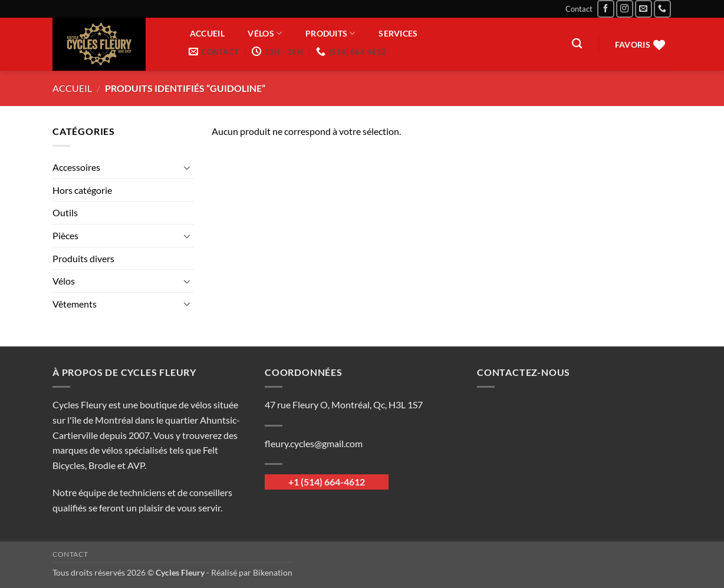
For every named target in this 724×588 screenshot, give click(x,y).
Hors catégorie (82, 190)
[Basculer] (187, 167)
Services (398, 34)
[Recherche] (577, 44)
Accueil (207, 34)
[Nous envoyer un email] (644, 9)
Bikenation (273, 572)
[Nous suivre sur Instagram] (625, 9)
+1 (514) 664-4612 (327, 482)
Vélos (265, 33)
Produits (330, 33)
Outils (65, 212)
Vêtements (75, 304)
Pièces (65, 235)
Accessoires (76, 167)
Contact (579, 9)
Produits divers (83, 258)
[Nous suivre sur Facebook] (606, 9)
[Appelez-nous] (662, 9)
